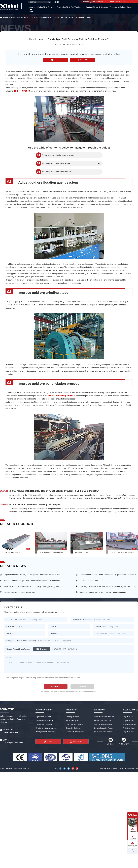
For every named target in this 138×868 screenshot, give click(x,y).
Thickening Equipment (73, 728)
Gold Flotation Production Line (104, 717)
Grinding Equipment (73, 717)
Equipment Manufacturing (44, 721)
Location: (100, 633)
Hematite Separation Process (103, 728)
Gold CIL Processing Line (102, 721)
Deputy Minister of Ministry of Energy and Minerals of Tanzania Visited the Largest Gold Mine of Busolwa (33, 575)
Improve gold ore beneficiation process (59, 172)
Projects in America (130, 724)
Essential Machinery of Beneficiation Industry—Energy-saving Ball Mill (33, 586)
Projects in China (129, 732)
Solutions (122, 7)
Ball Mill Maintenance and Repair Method (21, 592)
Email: (54, 633)
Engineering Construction (44, 724)
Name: (54, 626)
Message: (11, 657)
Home (6, 17)
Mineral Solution (23, 17)
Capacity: (11, 626)
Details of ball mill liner (89, 581)
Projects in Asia (128, 717)
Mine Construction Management (46, 728)
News (31, 12)
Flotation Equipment (73, 721)
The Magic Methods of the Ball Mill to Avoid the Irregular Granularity (108, 586)
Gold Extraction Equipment (75, 724)
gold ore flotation (22, 91)
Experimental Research (43, 717)
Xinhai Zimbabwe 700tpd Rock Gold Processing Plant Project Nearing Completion (33, 581)
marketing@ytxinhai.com (92, 2)
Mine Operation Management (45, 732)
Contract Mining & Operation (97, 7)
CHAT (55, 60)
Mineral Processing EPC (60, 7)
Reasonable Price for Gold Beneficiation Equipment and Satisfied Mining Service (109, 575)
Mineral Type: (79, 619)
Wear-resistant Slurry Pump (75, 732)
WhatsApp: (11, 633)
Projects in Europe (129, 728)
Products (113, 7)
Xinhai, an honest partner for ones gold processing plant (103, 592)
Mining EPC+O (43, 7)
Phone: (99, 626)
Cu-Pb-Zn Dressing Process (103, 724)
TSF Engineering (78, 7)
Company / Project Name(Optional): (21, 641)
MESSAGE (83, 60)
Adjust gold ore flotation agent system (58, 155)
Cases (130, 7)
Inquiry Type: (12, 619)
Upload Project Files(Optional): (19, 649)
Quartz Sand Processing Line (103, 732)
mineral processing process (61, 396)
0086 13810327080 (117, 2)
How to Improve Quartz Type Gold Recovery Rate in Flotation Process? (61, 17)
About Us (32, 7)
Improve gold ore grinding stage (56, 163)
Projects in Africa (129, 721)
